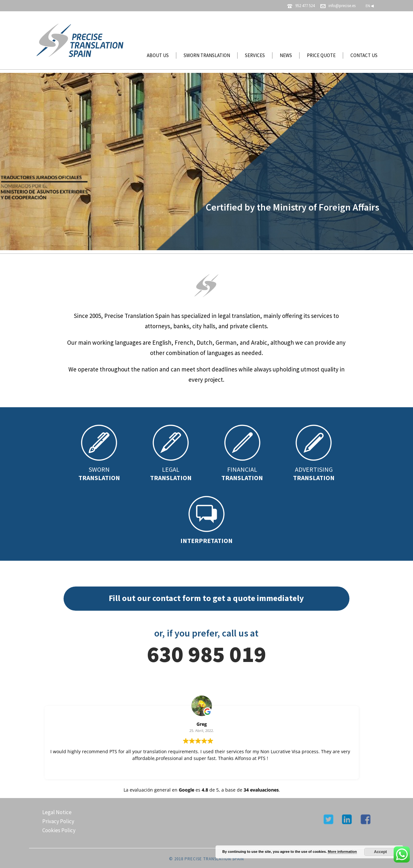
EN (370, 6)
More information (342, 852)
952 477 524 (305, 6)
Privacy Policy (58, 821)
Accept (380, 852)
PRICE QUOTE (321, 55)
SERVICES (255, 55)
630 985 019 (206, 654)
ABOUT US (158, 55)
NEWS (286, 55)
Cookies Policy (59, 830)
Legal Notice (57, 812)
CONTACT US (364, 55)
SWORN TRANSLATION (207, 55)
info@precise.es (342, 6)
